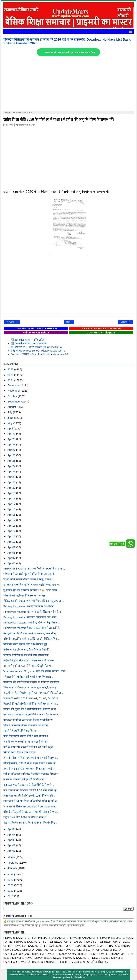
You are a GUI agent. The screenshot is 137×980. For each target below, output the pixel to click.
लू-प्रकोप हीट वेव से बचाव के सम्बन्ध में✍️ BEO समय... (31, 590)
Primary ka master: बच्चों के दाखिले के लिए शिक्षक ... (32, 622)
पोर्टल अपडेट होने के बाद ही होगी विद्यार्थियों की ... (28, 649)
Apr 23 (12, 471)
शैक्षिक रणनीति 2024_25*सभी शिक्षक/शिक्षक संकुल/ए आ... (34, 601)
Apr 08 (12, 553)
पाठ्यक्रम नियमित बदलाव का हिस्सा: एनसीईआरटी (28, 720)
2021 (11, 885)
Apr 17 (12, 504)
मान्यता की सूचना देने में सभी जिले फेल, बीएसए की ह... (31, 709)
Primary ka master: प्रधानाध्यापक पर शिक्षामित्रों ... (30, 606)
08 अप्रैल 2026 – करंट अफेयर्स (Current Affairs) (36, 347)
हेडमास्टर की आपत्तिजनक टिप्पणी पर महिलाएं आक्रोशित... (32, 682)
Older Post (125, 322)
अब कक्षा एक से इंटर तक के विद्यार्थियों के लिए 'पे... (29, 785)
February (13, 863)
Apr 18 (12, 498)
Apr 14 (12, 520)
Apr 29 (12, 439)
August (12, 407)
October (13, 396)
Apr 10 (12, 542)
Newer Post (12, 322)
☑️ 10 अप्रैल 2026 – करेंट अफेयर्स (28, 340)
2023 (11, 874)
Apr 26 (12, 455)
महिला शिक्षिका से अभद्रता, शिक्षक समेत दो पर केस (29, 660)
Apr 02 (12, 845)
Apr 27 (12, 450)
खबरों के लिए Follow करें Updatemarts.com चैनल (70, 52)
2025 (11, 375)
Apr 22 (12, 477)
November (14, 391)
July (10, 412)
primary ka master (26, 125)
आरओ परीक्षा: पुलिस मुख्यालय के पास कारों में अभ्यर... (31, 758)
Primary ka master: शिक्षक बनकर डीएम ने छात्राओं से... (32, 628)
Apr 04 (12, 835)
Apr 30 (12, 433)
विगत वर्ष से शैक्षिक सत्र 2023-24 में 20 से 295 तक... (30, 806)
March (12, 857)
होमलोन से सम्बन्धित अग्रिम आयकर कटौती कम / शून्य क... (32, 585)
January (13, 868)
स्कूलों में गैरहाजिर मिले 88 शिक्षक (20, 731)
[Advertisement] (68, 84)
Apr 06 (12, 563)
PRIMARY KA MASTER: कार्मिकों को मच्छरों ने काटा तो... (34, 568)
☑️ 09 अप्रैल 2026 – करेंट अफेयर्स (28, 343)
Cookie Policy (80, 977)
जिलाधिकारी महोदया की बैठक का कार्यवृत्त (24, 595)
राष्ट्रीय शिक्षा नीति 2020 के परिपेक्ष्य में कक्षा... (26, 817)
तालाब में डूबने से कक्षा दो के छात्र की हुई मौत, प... (28, 666)
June (11, 418)
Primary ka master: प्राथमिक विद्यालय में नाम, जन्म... (31, 617)
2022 (11, 880)
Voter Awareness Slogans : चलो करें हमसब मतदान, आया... (36, 671)
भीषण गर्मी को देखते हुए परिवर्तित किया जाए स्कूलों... (30, 574)
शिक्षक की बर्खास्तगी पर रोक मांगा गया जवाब (26, 725)
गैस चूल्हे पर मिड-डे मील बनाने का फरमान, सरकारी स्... (31, 633)
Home (69, 322)
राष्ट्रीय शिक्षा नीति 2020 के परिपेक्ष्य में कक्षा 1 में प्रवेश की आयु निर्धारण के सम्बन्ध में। (59, 119)
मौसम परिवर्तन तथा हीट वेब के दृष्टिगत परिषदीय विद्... (30, 823)
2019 (11, 896)
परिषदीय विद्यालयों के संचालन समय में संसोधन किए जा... (31, 812)
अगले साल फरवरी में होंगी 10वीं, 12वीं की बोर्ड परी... (29, 796)
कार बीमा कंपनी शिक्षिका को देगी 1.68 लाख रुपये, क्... (31, 790)
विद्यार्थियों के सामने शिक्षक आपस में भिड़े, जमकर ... (29, 579)
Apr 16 (12, 509)
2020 (11, 891)
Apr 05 (12, 829)
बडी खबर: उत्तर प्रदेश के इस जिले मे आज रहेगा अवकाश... (32, 714)
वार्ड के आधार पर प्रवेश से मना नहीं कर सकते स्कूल (28, 747)
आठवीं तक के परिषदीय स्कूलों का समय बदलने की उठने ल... (33, 693)
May (10, 423)
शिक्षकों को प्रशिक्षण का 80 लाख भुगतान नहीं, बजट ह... (31, 687)
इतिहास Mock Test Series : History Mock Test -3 (38, 351)
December (14, 385)
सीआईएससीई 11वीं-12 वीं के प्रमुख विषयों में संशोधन (30, 763)
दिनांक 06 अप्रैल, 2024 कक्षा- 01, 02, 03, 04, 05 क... (32, 698)
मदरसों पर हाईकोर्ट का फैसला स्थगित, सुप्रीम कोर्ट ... (29, 769)
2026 (11, 369)
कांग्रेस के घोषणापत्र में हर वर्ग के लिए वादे (24, 779)
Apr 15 (12, 515)
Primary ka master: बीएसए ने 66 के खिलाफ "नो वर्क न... (33, 612)
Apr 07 (12, 558)
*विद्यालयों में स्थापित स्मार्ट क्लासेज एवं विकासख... (28, 677)
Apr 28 (12, 444)
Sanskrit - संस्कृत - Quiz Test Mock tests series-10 (39, 354)
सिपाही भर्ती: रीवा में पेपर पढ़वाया (20, 752)
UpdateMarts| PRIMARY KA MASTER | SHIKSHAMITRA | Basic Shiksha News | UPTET (46, 972)
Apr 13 (12, 526)
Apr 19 (12, 493)
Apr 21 (12, 482)
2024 (11, 380)
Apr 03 (12, 840)
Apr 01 (12, 851)
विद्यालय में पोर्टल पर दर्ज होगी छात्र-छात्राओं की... (27, 655)
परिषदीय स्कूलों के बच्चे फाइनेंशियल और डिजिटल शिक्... (32, 639)
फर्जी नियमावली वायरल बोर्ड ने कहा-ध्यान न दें (26, 736)
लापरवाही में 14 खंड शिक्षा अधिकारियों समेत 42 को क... (31, 801)
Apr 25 (12, 461)
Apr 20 (12, 488)
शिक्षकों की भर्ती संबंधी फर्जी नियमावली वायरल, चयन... (31, 704)
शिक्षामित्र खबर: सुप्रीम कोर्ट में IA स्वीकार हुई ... (27, 644)
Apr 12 (12, 531)
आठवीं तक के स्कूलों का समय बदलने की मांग (26, 742)
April (11, 428)
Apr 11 (12, 536)
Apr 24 (12, 466)
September (14, 401)
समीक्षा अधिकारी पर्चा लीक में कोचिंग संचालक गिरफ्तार (31, 774)
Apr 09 (12, 547)
